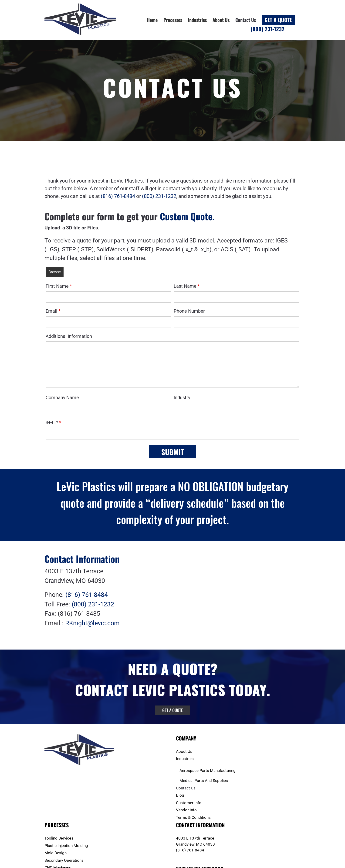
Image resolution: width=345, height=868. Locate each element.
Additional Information (69, 336)
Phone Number (189, 311)
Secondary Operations (64, 860)
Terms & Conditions (193, 817)
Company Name (62, 398)
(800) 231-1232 (159, 196)
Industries (185, 759)
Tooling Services (59, 838)
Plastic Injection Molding (66, 846)
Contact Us (186, 788)
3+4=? (53, 422)
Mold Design (56, 853)
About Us (184, 751)
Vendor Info (186, 810)
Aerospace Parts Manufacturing (208, 771)
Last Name (187, 286)
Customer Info (189, 803)
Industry (182, 398)
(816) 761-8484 (118, 196)
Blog (180, 795)
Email (53, 311)
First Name (59, 286)
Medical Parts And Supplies (204, 781)
